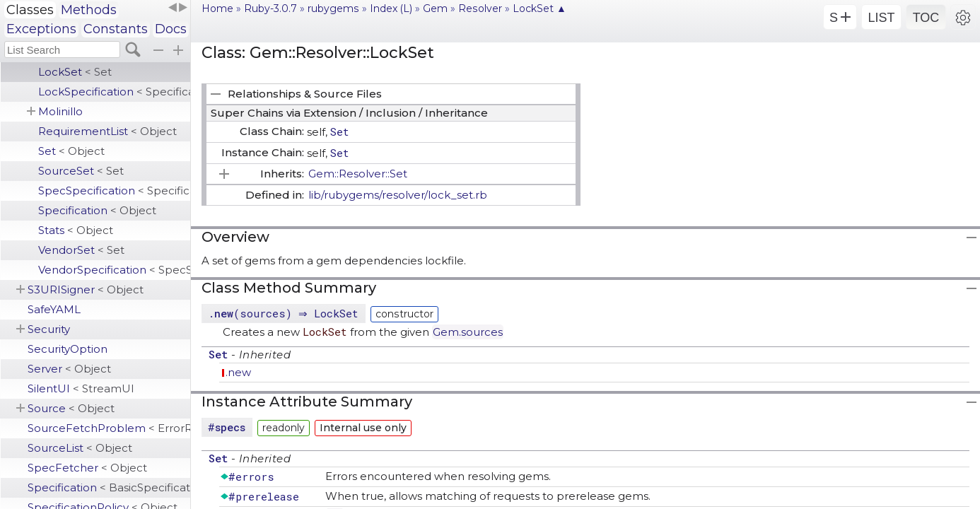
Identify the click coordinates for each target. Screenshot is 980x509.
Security (49, 329)
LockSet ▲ (539, 8)
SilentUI (81, 388)
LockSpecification (114, 92)
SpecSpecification (114, 191)
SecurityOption (68, 349)
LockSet (75, 72)
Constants (116, 29)
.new (238, 372)
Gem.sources (468, 332)
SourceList (80, 448)
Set (71, 151)
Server (69, 369)
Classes (30, 10)
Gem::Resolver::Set (358, 174)
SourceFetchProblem (109, 428)
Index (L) (391, 8)
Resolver (480, 8)
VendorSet (81, 250)
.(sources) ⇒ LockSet (285, 313)
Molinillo (60, 111)
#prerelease (264, 496)
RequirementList (107, 131)
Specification (97, 210)
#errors (251, 476)
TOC (926, 18)
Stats (76, 230)
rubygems (333, 8)
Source (71, 408)
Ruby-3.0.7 (270, 8)
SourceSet (81, 171)
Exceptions (41, 29)
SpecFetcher (87, 468)
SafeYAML (54, 309)
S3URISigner (86, 289)
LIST (881, 18)
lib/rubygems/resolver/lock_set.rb (398, 195)
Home (217, 8)
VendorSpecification (114, 270)
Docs (171, 29)
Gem (435, 8)
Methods (89, 10)
